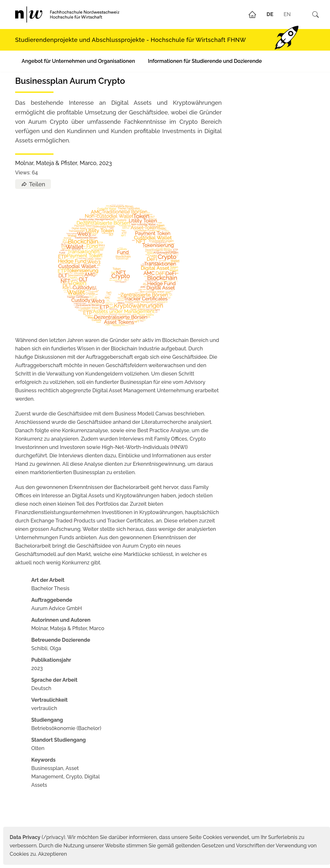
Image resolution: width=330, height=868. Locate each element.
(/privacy (37, 837)
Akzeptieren (53, 854)
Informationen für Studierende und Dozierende (205, 61)
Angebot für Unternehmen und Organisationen (78, 61)
